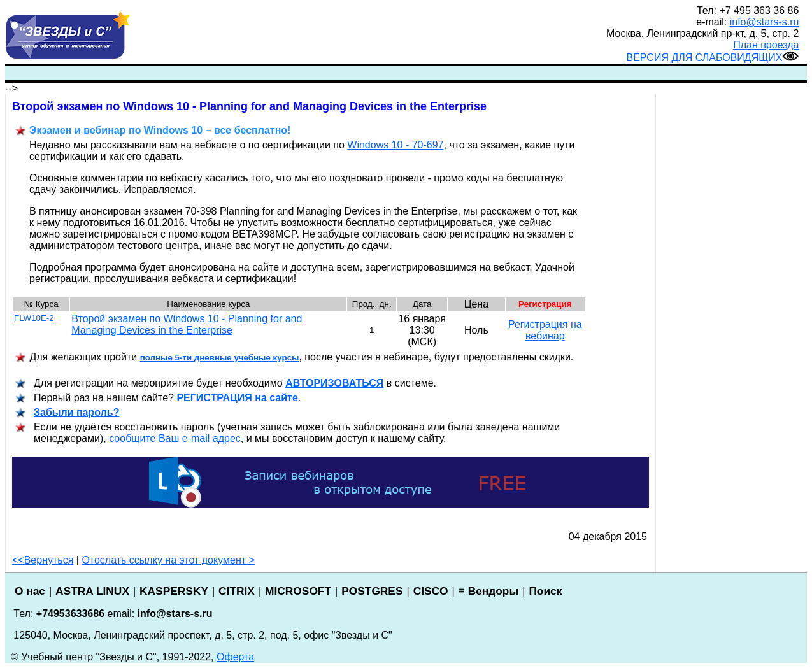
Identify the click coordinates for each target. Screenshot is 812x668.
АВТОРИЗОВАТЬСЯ (334, 383)
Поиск (545, 591)
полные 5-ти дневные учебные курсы (220, 358)
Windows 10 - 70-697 (395, 145)
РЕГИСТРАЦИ (237, 398)
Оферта (235, 657)
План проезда (766, 45)
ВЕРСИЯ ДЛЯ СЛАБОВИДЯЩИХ (712, 58)
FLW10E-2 (34, 318)
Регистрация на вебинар (545, 330)
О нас (30, 591)
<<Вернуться (43, 560)
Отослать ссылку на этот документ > (168, 560)
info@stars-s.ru (765, 22)
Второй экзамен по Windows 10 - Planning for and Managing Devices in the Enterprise (187, 324)
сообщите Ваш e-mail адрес (175, 438)
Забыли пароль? (76, 412)
